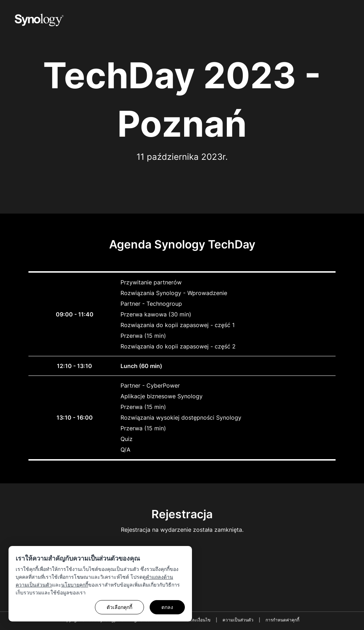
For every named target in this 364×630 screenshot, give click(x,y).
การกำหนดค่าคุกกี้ (282, 620)
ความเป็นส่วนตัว (238, 620)
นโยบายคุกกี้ (75, 585)
